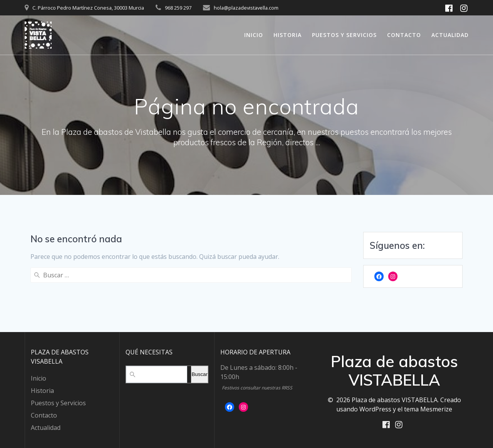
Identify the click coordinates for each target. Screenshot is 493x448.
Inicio (254, 35)
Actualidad (450, 35)
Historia (288, 35)
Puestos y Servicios (344, 35)
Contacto (404, 35)
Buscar (199, 374)
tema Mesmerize (428, 408)
